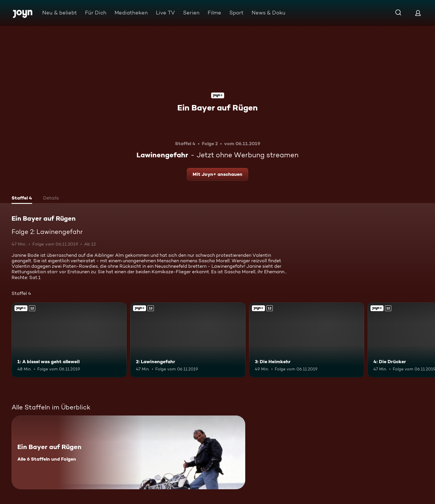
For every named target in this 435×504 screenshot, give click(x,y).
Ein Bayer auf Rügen (217, 108)
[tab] (22, 199)
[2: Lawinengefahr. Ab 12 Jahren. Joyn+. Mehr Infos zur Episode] (188, 340)
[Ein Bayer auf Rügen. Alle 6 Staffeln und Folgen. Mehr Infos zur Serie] (128, 452)
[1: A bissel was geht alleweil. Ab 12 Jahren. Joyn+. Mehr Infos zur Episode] (69, 340)
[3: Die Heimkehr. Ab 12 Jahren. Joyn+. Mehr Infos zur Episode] (307, 340)
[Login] (418, 13)
